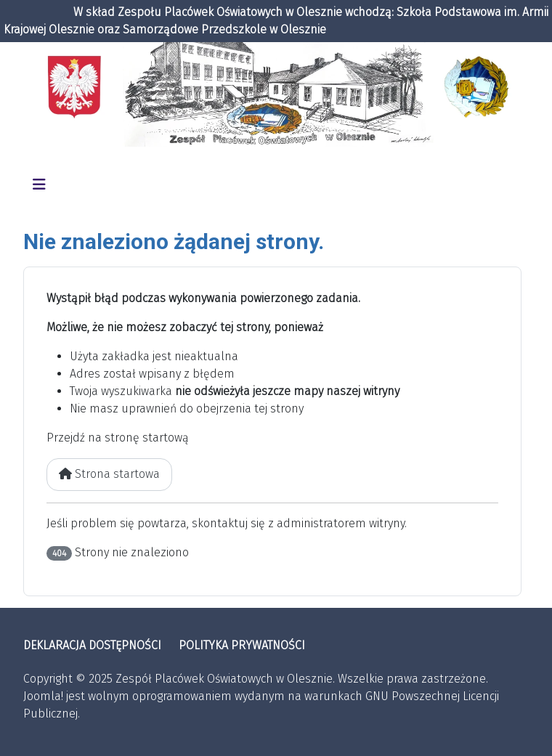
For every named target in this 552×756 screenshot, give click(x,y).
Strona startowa (109, 474)
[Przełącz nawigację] (39, 184)
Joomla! (43, 696)
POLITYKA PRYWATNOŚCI (242, 645)
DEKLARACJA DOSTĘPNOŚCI (92, 645)
